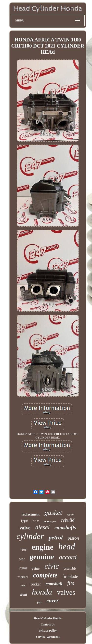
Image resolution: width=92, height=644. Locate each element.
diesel (42, 527)
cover (53, 600)
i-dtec (36, 569)
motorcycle (50, 521)
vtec (24, 549)
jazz (39, 602)
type (24, 520)
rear (22, 559)
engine (43, 547)
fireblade (70, 576)
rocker (36, 584)
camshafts (65, 527)
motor (71, 515)
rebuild (68, 520)
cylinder (30, 536)
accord (68, 557)
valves (66, 592)
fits (71, 583)
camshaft (54, 584)
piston (73, 538)
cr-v (36, 521)
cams (23, 568)
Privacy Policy (48, 631)
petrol (56, 537)
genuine (42, 557)
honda (42, 592)
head (67, 547)
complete (45, 575)
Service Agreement (48, 637)
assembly (70, 569)
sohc (24, 585)
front (24, 595)
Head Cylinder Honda (48, 618)
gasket (53, 512)
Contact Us (48, 624)
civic (52, 566)
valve (25, 528)
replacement (31, 514)
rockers (23, 577)
